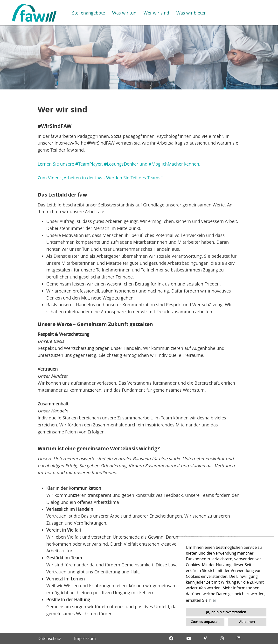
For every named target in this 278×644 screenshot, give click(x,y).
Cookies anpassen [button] (205, 622)
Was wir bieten (191, 13)
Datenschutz (49, 638)
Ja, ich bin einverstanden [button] (226, 612)
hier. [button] (213, 600)
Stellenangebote (89, 13)
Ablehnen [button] (247, 622)
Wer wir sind (156, 13)
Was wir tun (124, 13)
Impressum (85, 638)
